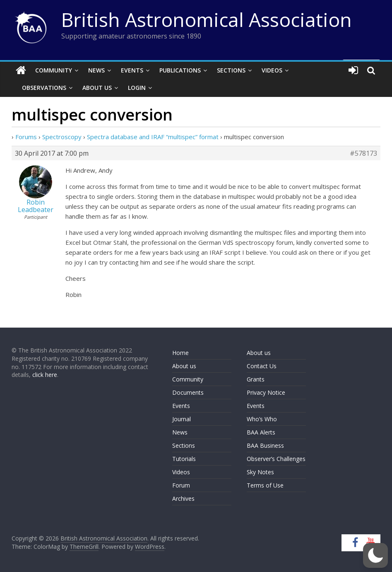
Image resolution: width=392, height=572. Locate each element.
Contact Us (262, 366)
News (96, 70)
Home (180, 353)
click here (45, 375)
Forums (26, 137)
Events (132, 70)
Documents (188, 392)
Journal (182, 419)
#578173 (363, 153)
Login (137, 88)
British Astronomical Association (207, 19)
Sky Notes (260, 472)
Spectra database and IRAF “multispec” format (153, 137)
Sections (231, 70)
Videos (272, 70)
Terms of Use (265, 485)
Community (54, 70)
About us (184, 366)
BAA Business (265, 445)
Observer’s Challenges (276, 459)
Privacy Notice (266, 392)
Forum (181, 485)
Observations (44, 88)
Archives (183, 498)
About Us (97, 88)
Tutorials (184, 459)
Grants (256, 379)
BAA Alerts (261, 432)
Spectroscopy (62, 137)
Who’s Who (262, 419)
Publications (180, 70)
